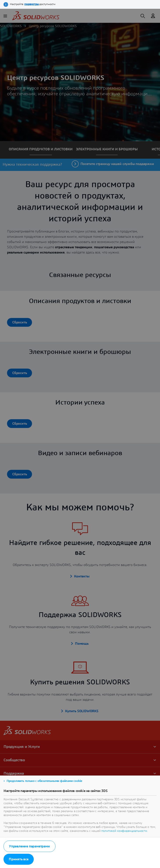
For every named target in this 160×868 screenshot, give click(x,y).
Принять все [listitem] (19, 859)
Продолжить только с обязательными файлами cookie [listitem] (44, 781)
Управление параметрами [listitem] (29, 846)
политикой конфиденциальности (124, 831)
